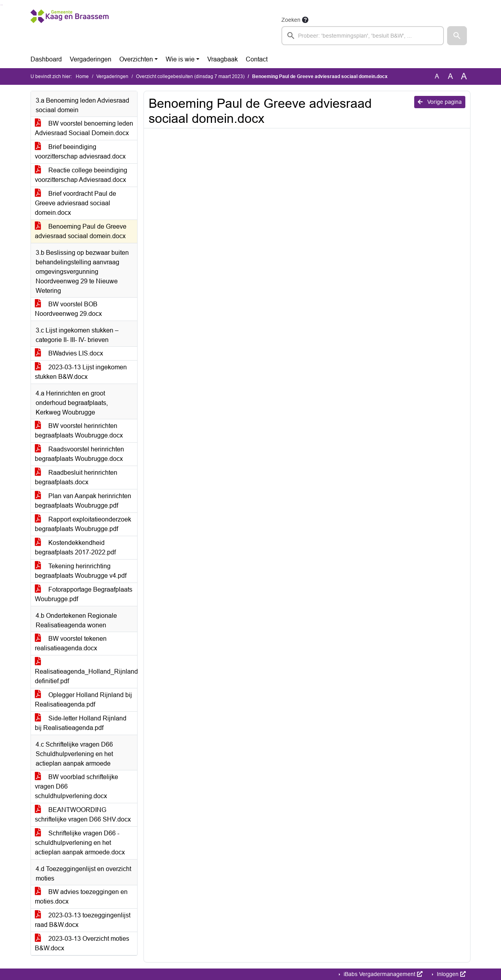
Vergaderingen (91, 59)
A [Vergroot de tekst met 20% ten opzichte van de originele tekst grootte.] (450, 76)
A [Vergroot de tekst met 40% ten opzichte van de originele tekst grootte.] (464, 76)
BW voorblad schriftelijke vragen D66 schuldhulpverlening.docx (76, 786)
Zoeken (291, 20)
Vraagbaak (223, 59)
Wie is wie (180, 59)
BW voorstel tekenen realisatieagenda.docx (71, 643)
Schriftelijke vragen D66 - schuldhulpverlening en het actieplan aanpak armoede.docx (80, 843)
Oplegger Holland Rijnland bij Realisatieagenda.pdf (83, 700)
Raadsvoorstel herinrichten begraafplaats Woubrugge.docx (79, 454)
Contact (257, 59)
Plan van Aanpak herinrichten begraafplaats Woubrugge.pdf (83, 501)
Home (82, 76)
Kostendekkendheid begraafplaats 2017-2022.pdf (75, 547)
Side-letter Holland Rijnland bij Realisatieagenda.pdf (81, 723)
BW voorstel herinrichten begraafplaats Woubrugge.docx (79, 431)
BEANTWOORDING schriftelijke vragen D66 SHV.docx (83, 815)
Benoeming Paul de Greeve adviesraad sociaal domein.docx (81, 231)
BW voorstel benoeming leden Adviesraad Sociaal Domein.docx (84, 128)
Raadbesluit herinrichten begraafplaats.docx (76, 477)
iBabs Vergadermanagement (382, 974)
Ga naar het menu (2, 5)
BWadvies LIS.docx (69, 353)
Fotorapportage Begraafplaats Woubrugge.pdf (84, 594)
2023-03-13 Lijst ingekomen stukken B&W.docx (81, 372)
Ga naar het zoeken (1, 5)
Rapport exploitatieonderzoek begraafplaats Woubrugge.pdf (83, 524)
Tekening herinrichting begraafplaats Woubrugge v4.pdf (81, 571)
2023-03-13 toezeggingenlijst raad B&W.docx (83, 920)
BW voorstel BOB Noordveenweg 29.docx (68, 309)
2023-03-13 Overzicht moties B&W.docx (82, 943)
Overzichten (136, 59)
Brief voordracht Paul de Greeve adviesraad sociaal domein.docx (76, 203)
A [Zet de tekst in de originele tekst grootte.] (437, 76)
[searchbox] (363, 36)
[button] (457, 36)
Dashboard (46, 59)
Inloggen (450, 974)
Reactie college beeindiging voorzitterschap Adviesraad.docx (81, 175)
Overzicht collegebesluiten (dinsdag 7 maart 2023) (190, 76)
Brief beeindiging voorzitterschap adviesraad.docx (80, 152)
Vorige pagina (440, 102)
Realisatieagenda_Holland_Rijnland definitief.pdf (86, 671)
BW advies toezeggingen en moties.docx (81, 897)
